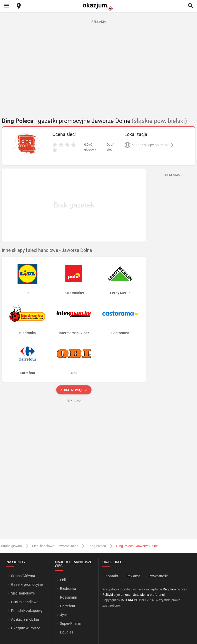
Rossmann (69, 597)
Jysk (64, 615)
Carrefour (68, 606)
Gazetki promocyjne (27, 584)
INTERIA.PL (129, 600)
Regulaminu (171, 589)
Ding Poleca (97, 546)
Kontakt (112, 576)
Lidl (63, 580)
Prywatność (158, 576)
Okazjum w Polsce (26, 628)
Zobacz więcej (74, 390)
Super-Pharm (71, 623)
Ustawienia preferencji (149, 595)
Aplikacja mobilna (25, 619)
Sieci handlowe (23, 593)
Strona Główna (23, 576)
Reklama (133, 576)
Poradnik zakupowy (27, 611)
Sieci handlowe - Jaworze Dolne (55, 546)
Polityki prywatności (117, 595)
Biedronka (68, 589)
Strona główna (11, 546)
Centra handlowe (25, 602)
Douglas (67, 632)
